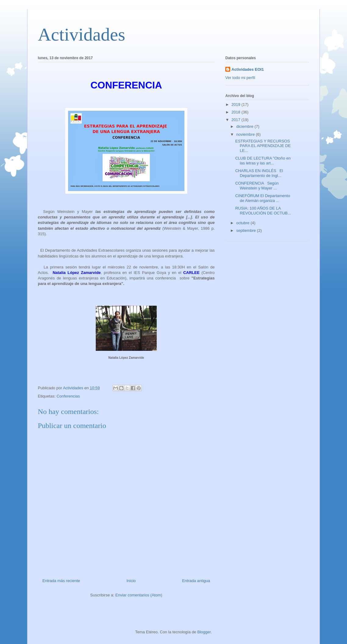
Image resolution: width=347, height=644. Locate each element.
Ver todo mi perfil (240, 78)
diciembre (245, 126)
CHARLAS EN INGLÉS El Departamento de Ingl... (259, 173)
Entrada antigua (196, 581)
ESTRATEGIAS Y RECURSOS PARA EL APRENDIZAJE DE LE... (263, 146)
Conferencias (68, 396)
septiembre (247, 230)
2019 (236, 104)
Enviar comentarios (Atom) (139, 595)
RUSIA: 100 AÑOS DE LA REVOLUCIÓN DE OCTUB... (263, 211)
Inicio (131, 581)
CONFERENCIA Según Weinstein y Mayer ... (257, 186)
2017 (236, 120)
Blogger (204, 632)
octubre (243, 223)
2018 (236, 112)
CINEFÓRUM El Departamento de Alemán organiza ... (263, 198)
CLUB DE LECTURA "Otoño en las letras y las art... (263, 161)
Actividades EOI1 (248, 69)
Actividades (82, 34)
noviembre (246, 134)
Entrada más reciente (61, 581)
